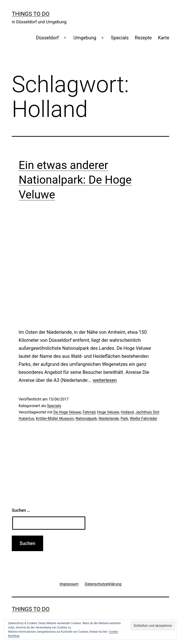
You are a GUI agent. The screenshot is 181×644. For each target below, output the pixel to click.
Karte (164, 38)
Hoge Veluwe (108, 412)
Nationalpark (86, 419)
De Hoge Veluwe (67, 412)
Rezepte (143, 38)
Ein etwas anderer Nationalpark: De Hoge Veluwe (75, 180)
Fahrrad (89, 412)
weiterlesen (105, 380)
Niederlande (109, 419)
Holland (127, 412)
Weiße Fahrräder (144, 419)
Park (124, 419)
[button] (153, 626)
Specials (120, 38)
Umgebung (85, 38)
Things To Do (31, 14)
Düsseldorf (47, 38)
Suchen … (21, 510)
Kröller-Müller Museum (55, 419)
